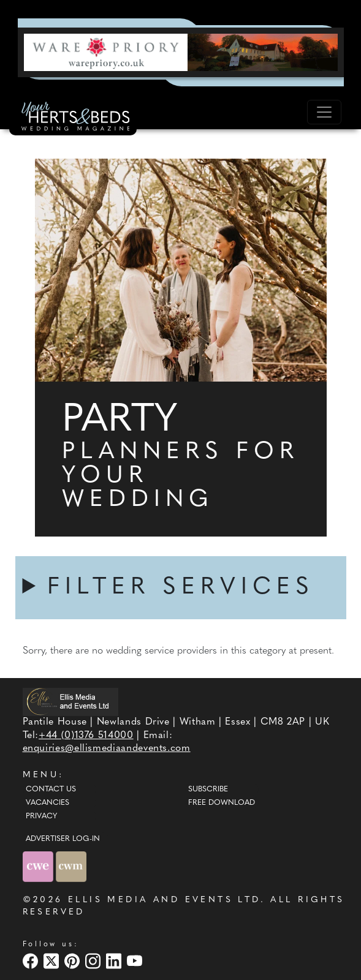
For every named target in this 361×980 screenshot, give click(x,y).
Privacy (41, 816)
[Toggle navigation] (324, 112)
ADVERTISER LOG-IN (63, 839)
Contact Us (51, 790)
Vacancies (47, 803)
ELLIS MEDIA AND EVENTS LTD (164, 900)
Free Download (222, 803)
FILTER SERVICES (181, 588)
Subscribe (208, 790)
